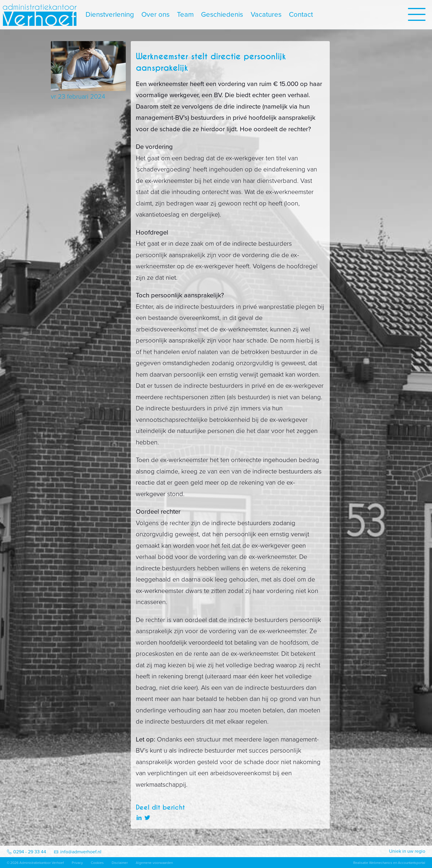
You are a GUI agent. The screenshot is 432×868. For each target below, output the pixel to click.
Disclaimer (120, 863)
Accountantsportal (412, 863)
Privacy (77, 863)
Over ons (155, 15)
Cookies (97, 863)
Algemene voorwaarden (154, 863)
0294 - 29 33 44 (30, 852)
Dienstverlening (110, 15)
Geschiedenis (222, 15)
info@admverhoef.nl (81, 852)
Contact (301, 15)
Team (185, 15)
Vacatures (266, 15)
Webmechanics (381, 863)
